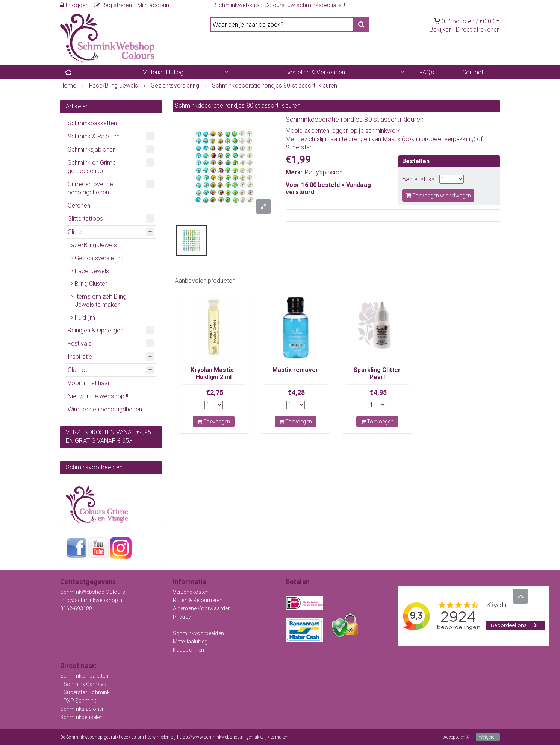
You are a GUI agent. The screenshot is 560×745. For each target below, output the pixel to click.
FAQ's (427, 72)
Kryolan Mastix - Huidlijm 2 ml (214, 373)
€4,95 (378, 392)
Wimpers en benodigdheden (105, 409)
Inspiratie (80, 357)
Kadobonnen (188, 650)
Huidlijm (85, 318)
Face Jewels (92, 271)
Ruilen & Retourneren (198, 600)
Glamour (79, 370)
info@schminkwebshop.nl (92, 600)
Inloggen (74, 5)
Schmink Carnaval (86, 684)
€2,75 (215, 392)
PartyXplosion (323, 172)
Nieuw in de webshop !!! (98, 396)
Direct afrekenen (478, 30)
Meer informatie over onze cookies (324, 737)
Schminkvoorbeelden (198, 633)
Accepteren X (456, 737)
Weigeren (488, 737)
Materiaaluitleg (190, 642)
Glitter (76, 232)
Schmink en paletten (84, 676)
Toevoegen (214, 422)
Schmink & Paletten (94, 136)
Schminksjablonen (92, 149)
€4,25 (297, 392)
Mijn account (154, 5)
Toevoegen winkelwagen (438, 195)
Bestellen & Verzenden (315, 72)
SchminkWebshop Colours (93, 592)
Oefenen (79, 206)
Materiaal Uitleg (163, 72)
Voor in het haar (89, 383)
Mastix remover (295, 370)
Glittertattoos (85, 219)
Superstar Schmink (87, 692)
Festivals (79, 344)
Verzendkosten (191, 592)
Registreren (113, 5)
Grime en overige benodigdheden (91, 188)
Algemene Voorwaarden (202, 608)
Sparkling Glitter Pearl (377, 373)
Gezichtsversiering (99, 258)
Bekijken (441, 30)
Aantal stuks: (419, 179)
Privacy (182, 617)
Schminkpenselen (82, 717)
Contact (473, 72)
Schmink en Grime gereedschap (92, 167)
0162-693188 (76, 608)
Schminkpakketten (92, 123)
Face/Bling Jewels (92, 245)
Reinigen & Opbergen (95, 330)
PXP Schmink (80, 701)
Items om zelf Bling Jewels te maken (101, 301)
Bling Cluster (91, 284)
